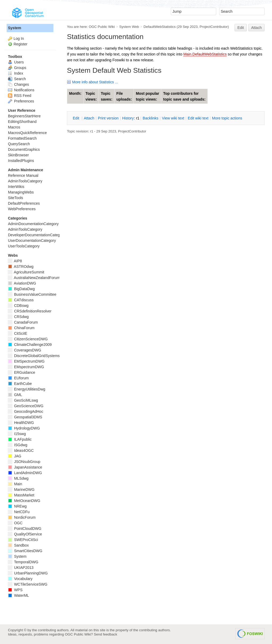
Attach (257, 28)
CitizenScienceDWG (28, 339)
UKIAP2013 (21, 568)
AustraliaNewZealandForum (34, 278)
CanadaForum (23, 322)
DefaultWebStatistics (160, 27)
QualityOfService (25, 534)
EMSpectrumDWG (26, 361)
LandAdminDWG (25, 473)
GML (15, 395)
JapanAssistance (25, 467)
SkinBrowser (18, 155)
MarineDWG (21, 490)
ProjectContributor (214, 27)
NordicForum (22, 517)
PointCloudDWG (25, 529)
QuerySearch (19, 144)
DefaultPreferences (24, 203)
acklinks (150, 118)
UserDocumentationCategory (32, 241)
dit (76, 118)
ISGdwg (18, 445)
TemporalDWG (23, 562)
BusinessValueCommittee (32, 294)
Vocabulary (20, 579)
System (15, 28)
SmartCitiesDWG (25, 551)
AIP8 (15, 261)
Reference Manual (23, 175)
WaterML (18, 595)
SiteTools (16, 198)
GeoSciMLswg (23, 400)
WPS (15, 590)
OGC (15, 523)
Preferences (21, 101)
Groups (17, 68)
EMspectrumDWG (26, 367)
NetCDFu (19, 512)
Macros (14, 127)
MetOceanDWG (24, 501)
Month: (75, 93)
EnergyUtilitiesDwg (27, 389)
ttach (89, 118)
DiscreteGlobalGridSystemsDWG (38, 356)
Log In (19, 38)
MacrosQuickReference (27, 133)
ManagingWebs (21, 192)
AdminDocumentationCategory (33, 224)
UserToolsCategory (24, 246)
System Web (129, 27)
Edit (241, 28)
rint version (108, 118)
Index (16, 73)
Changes (18, 84)
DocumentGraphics (24, 149)
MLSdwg (18, 478)
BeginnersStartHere (24, 116)
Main (15, 484)
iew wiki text (173, 118)
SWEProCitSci (23, 540)
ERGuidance (22, 372)
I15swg (17, 434)
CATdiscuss (21, 300)
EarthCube (20, 384)
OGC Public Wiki (102, 27)
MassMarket (21, 495)
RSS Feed (20, 96)
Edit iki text (198, 118)
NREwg (17, 506)
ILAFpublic (20, 439)
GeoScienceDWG (26, 406)
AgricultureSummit (26, 272)
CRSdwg (18, 317)
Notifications (21, 90)
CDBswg (18, 306)
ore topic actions (227, 118)
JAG (15, 456)
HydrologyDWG (24, 428)
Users (16, 62)
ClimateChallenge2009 (30, 345)
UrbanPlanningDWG (28, 573)
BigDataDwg (21, 289)
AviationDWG (22, 283)
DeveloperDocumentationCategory (37, 235)
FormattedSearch (22, 138)
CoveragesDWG (25, 350)
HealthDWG (21, 423)
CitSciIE (18, 333)
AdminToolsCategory (25, 181)
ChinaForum (21, 328)
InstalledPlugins (21, 161)
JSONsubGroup (24, 462)
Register (20, 44)
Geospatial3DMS (25, 417)
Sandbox (18, 545)
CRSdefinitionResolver (30, 311)
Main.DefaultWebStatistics (205, 54)
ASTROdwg (21, 267)
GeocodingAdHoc (26, 411)
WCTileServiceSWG (28, 584)
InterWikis (16, 187)
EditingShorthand (22, 122)
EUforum (18, 378)
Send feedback (105, 634)
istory (128, 118)
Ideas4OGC (21, 450)
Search (17, 79)
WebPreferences (22, 209)
